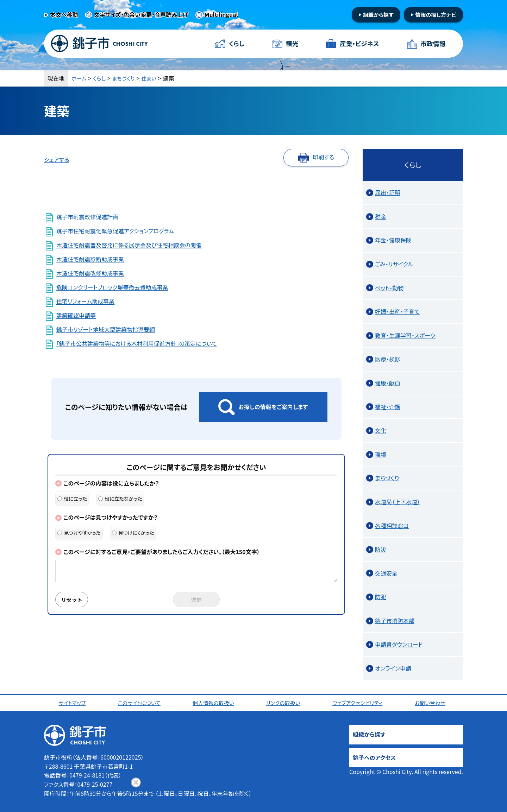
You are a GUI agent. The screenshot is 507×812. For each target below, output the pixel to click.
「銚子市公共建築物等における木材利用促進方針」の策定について (137, 344)
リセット (73, 600)
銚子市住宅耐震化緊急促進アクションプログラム (115, 231)
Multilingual (221, 14)
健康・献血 (388, 383)
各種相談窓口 (392, 526)
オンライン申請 (393, 668)
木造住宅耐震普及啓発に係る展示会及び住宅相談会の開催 (129, 245)
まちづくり (127, 78)
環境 (381, 454)
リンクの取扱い (284, 703)
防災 (381, 549)
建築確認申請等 (76, 316)
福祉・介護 (388, 407)
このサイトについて (140, 703)
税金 (381, 216)
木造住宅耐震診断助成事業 (90, 259)
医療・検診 (388, 359)
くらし (237, 44)
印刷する (323, 157)
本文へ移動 (64, 14)
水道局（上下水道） (398, 502)
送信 (196, 600)
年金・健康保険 (393, 240)
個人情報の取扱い (215, 703)
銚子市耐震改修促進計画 (87, 217)
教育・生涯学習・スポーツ (405, 335)
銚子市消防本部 (395, 621)
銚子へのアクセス (374, 757)
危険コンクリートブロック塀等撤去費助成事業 (112, 287)
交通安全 (386, 573)
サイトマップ (73, 703)
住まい (153, 78)
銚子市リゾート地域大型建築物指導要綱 (106, 330)
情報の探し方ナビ (436, 15)
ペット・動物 (389, 288)
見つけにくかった (133, 533)
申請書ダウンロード (399, 644)
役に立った (72, 499)
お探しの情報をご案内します (273, 407)
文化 (381, 430)
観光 (292, 44)
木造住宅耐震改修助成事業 (90, 273)
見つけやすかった (79, 533)
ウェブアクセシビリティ (359, 703)
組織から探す (378, 15)
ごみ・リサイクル (394, 264)
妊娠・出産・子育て (397, 311)
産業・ (359, 44)
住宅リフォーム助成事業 (85, 302)
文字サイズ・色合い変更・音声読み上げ (141, 14)
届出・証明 (388, 192)
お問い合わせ (432, 703)
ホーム (80, 78)
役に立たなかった (120, 499)
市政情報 (433, 44)
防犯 (381, 597)
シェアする (57, 159)
